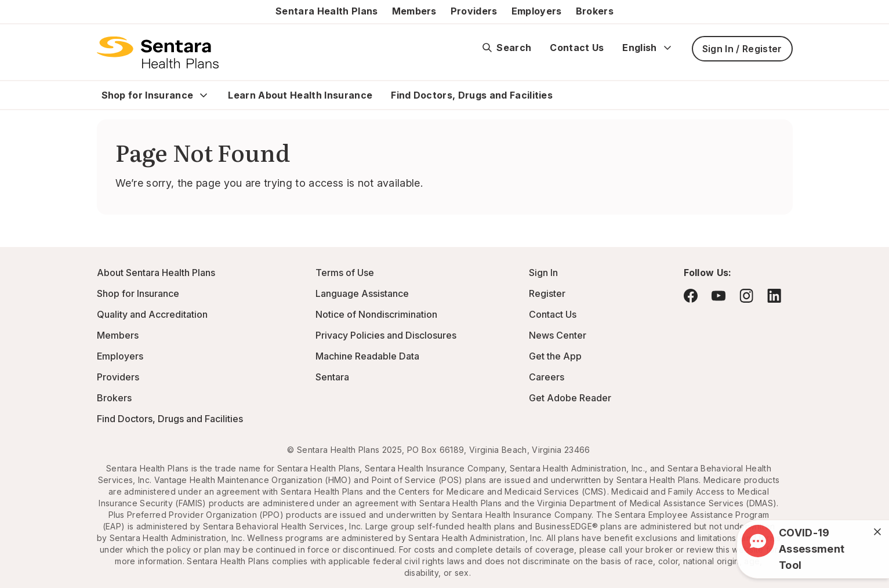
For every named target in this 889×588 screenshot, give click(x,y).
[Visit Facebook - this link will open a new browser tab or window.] (691, 296)
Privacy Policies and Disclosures (386, 335)
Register (547, 293)
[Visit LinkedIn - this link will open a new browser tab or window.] (774, 295)
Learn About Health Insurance (300, 95)
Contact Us (577, 48)
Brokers (595, 11)
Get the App (555, 356)
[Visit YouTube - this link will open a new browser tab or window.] (719, 296)
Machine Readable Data (367, 356)
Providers (474, 11)
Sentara (332, 377)
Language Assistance (362, 293)
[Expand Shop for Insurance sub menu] (204, 95)
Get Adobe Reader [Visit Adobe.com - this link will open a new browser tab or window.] (570, 398)
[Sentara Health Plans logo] (158, 52)
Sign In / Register (742, 49)
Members (414, 11)
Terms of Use (345, 273)
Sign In (543, 273)
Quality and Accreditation (152, 314)
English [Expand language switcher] (647, 48)
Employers (537, 11)
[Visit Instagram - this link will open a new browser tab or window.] (746, 295)
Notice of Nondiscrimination (376, 314)
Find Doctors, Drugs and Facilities (472, 95)
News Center (558, 335)
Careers (547, 377)
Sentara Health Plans (326, 11)
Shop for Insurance (148, 95)
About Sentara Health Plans (156, 273)
